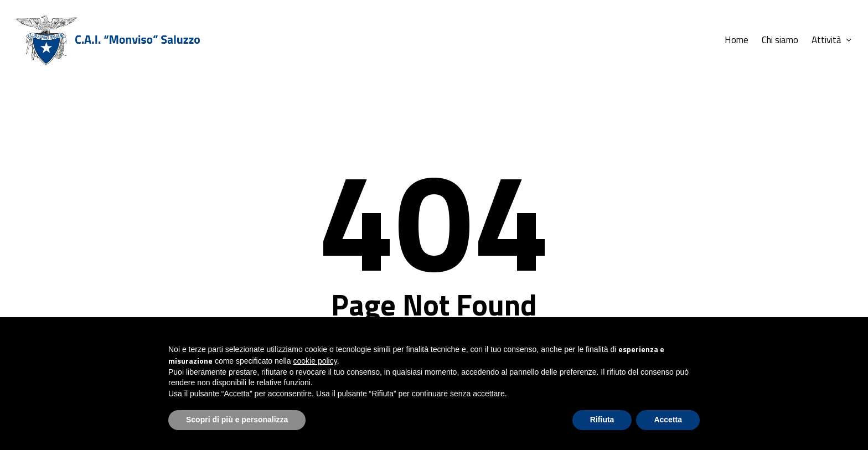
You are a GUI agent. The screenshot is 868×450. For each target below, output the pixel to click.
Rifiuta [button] (602, 420)
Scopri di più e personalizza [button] (237, 420)
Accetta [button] (668, 420)
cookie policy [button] (315, 361)
